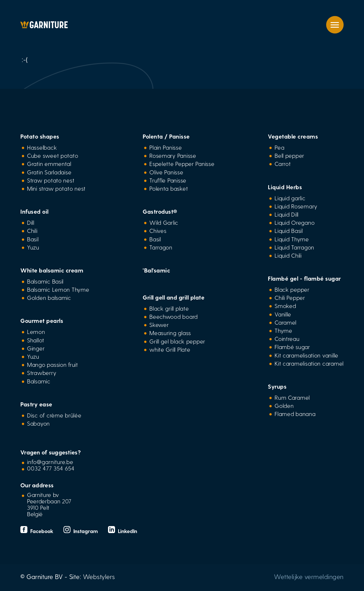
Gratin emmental (49, 164)
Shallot (36, 340)
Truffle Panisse (168, 180)
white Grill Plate (170, 349)
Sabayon (38, 423)
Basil (33, 239)
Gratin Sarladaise (49, 172)
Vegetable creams (293, 136)
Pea (279, 147)
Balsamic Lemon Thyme (58, 289)
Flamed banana (295, 414)
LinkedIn (123, 531)
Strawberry (42, 373)
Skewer (159, 325)
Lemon (36, 332)
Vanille (283, 314)
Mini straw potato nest (56, 188)
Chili (32, 231)
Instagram (81, 531)
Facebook (38, 531)
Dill (31, 222)
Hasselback (42, 147)
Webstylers (99, 576)
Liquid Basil (289, 231)
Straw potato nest (51, 180)
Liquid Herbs (285, 187)
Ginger (36, 348)
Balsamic (39, 381)
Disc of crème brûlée (54, 415)
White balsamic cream (52, 270)
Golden (284, 406)
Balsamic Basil (45, 281)
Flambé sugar (292, 347)
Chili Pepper (290, 298)
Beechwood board (174, 316)
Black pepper (292, 289)
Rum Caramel (292, 397)
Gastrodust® (160, 211)
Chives (158, 231)
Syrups (277, 386)
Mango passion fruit (53, 364)
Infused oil (35, 211)
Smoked (285, 306)
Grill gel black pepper (177, 341)
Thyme (283, 330)
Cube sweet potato (53, 155)
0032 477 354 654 (51, 468)
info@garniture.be (50, 462)
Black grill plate (169, 308)
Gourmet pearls (42, 321)
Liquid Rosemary (296, 206)
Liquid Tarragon (294, 247)
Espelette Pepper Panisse (182, 164)
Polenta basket (169, 188)
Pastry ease (36, 404)
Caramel (286, 322)
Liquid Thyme (292, 239)
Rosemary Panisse (173, 155)
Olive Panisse (166, 172)
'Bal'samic (156, 270)
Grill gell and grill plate (174, 297)
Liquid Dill (287, 214)
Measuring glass (170, 333)
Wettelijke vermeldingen (309, 576)
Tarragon (161, 247)
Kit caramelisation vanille (306, 355)
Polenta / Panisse (166, 136)
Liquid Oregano (295, 222)
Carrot (283, 164)
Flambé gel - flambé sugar (304, 278)
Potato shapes (40, 136)
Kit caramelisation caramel (309, 363)
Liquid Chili (288, 255)
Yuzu (33, 247)
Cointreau (287, 339)
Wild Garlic (164, 222)
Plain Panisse (166, 147)
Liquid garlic (290, 198)
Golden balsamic (49, 298)
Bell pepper (289, 155)
